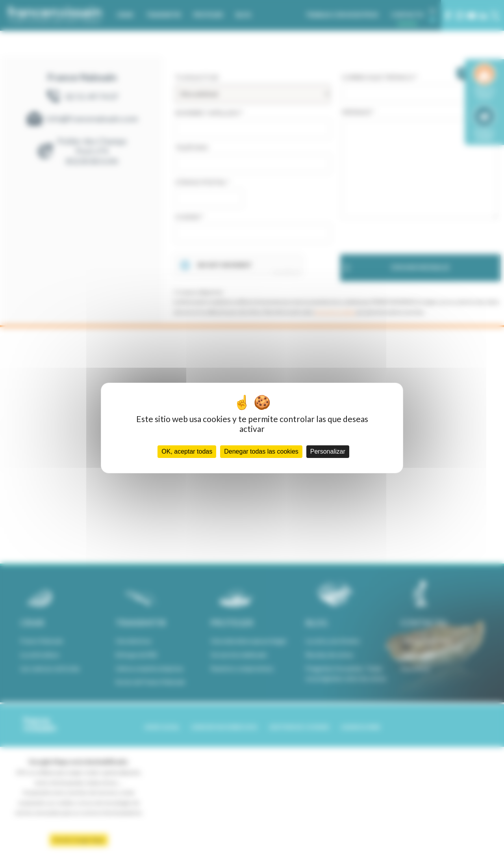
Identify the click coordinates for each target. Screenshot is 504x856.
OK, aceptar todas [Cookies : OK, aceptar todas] (187, 451)
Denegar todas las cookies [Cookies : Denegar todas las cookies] (261, 451)
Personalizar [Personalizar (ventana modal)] (328, 451)
